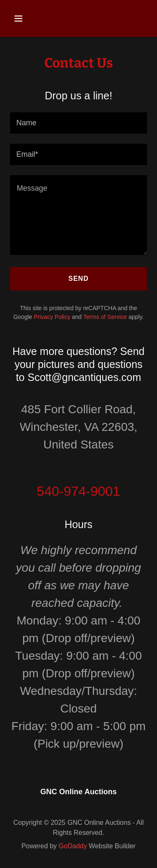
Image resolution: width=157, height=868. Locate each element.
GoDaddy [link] (73, 846)
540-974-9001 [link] (78, 491)
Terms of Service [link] (105, 317)
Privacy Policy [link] (52, 317)
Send (78, 279)
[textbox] (78, 123)
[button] (26, 18)
